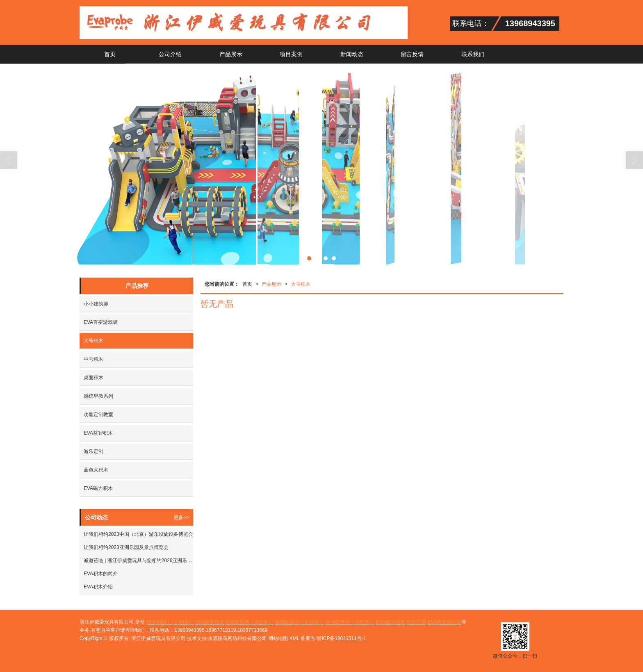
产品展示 (231, 54)
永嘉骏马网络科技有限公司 (237, 638)
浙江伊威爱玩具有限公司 (158, 638)
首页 (110, 54)
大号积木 (301, 284)
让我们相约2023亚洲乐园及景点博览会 (126, 547)
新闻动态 (352, 54)
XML (294, 638)
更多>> (181, 517)
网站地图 (278, 638)
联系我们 (473, 54)
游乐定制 (93, 451)
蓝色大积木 (96, 470)
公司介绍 (170, 54)
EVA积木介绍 (98, 587)
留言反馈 (412, 54)
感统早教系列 (98, 396)
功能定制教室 (98, 415)
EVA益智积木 (98, 433)
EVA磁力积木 (98, 488)
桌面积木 (93, 378)
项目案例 (291, 54)
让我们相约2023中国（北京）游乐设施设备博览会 (138, 534)
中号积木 (93, 359)
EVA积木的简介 (101, 574)
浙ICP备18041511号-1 (341, 638)
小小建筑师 (96, 304)
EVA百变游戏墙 (101, 322)
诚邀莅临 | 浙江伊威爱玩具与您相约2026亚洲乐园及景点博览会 (138, 560)
